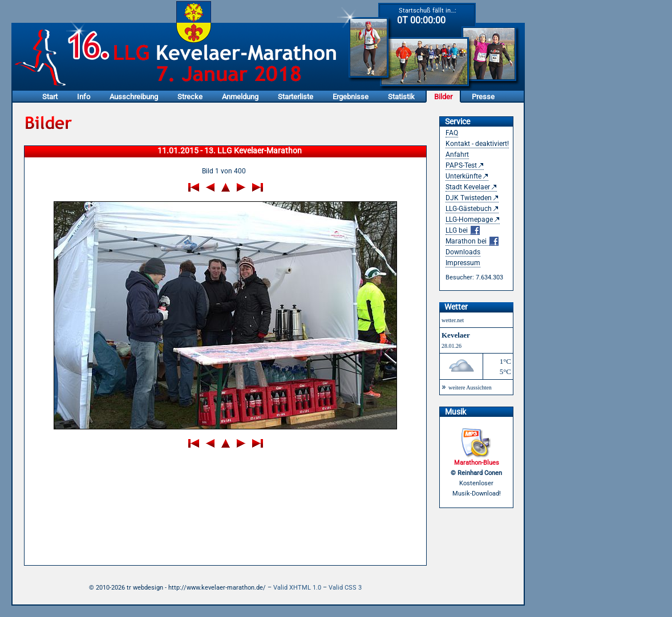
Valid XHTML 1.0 (297, 588)
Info (84, 97)
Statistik (401, 97)
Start (50, 97)
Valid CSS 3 (345, 588)
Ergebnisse (351, 97)
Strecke (190, 97)
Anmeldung (240, 97)
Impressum (463, 263)
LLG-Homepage (469, 220)
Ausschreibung (134, 97)
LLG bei (463, 231)
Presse (483, 97)
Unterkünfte (463, 176)
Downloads (463, 252)
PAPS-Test (461, 165)
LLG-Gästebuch (469, 209)
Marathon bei (472, 241)
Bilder (443, 97)
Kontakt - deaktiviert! (477, 144)
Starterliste (295, 97)
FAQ (452, 133)
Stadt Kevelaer (468, 187)
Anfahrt (457, 155)
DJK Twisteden (469, 198)
